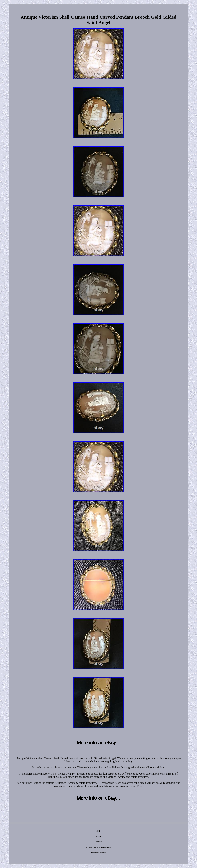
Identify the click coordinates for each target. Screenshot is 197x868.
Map (98, 836)
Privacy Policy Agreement (98, 847)
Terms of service (99, 853)
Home (98, 831)
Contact (98, 842)
